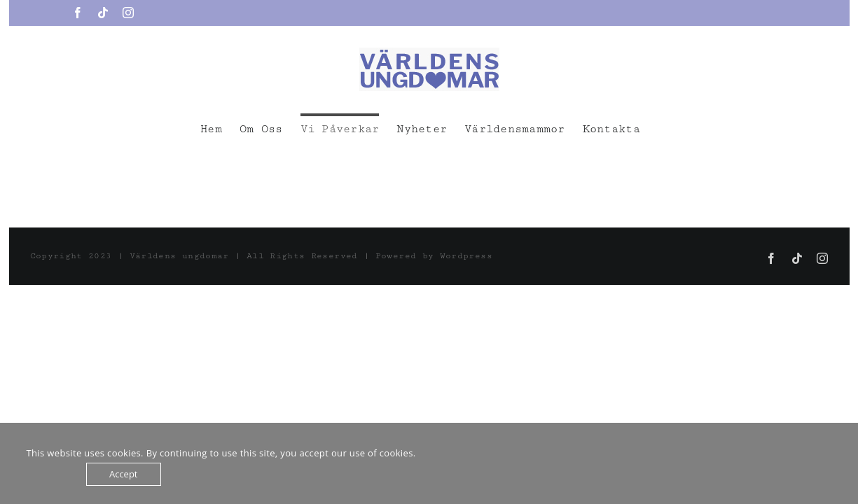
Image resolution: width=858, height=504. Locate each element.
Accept (124, 474)
